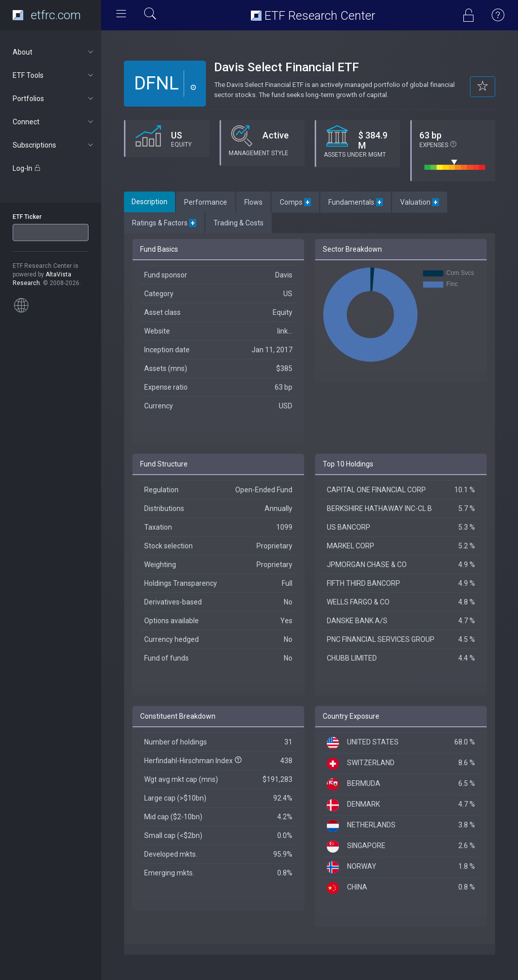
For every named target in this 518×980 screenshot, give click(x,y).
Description (149, 202)
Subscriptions (54, 145)
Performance (206, 202)
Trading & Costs (239, 223)
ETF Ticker (27, 217)
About (54, 52)
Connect (54, 122)
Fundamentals (356, 202)
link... (285, 331)
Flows (253, 202)
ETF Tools (54, 75)
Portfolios (54, 99)
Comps (295, 202)
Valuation (420, 202)
